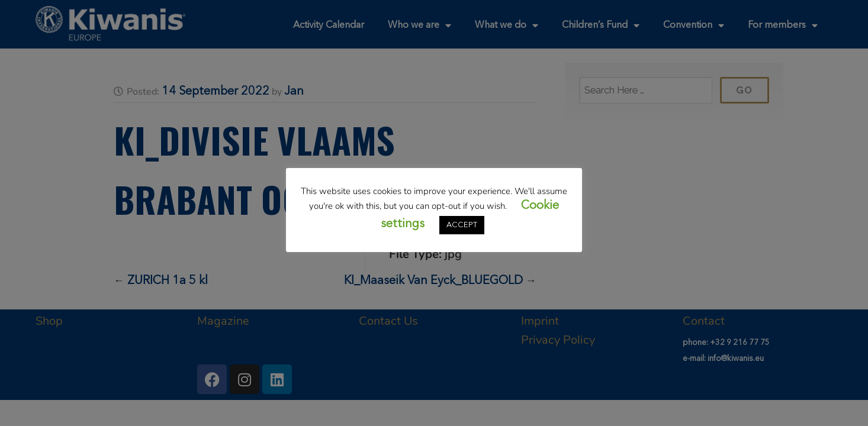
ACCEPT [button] (462, 225)
